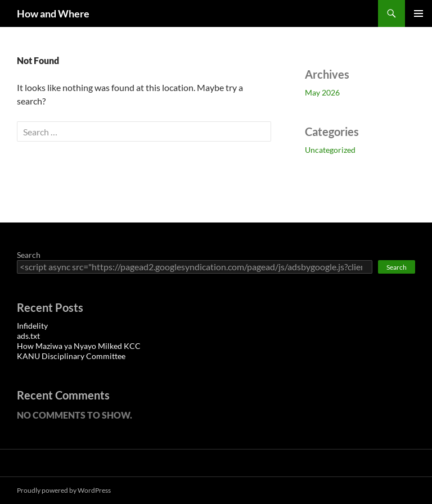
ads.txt (28, 336)
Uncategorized (330, 150)
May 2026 (322, 92)
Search (29, 255)
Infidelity (32, 326)
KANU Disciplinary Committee (71, 356)
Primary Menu (418, 13)
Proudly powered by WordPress (64, 490)
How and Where (53, 13)
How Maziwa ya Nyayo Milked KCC (79, 346)
